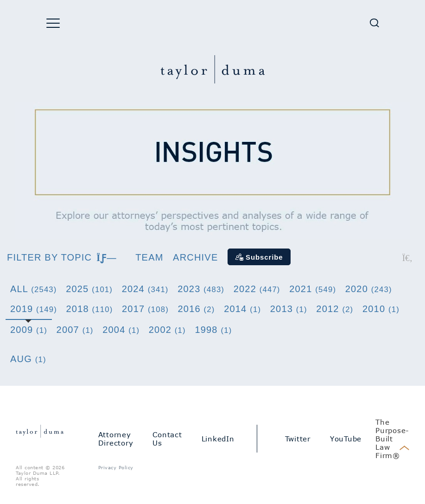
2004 (121, 330)
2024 (145, 289)
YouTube (346, 439)
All (34, 289)
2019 (34, 309)
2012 (335, 309)
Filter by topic (62, 257)
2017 (145, 309)
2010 (381, 309)
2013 (289, 309)
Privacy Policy (116, 467)
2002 (167, 330)
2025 (89, 289)
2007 (75, 330)
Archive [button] (195, 257)
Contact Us (167, 439)
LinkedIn (218, 439)
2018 (90, 309)
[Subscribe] (259, 257)
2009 (29, 330)
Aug (28, 359)
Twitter (298, 439)
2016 (197, 309)
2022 (257, 289)
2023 (201, 289)
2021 (313, 289)
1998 (213, 330)
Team (149, 257)
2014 (242, 309)
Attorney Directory (116, 439)
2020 (369, 289)
